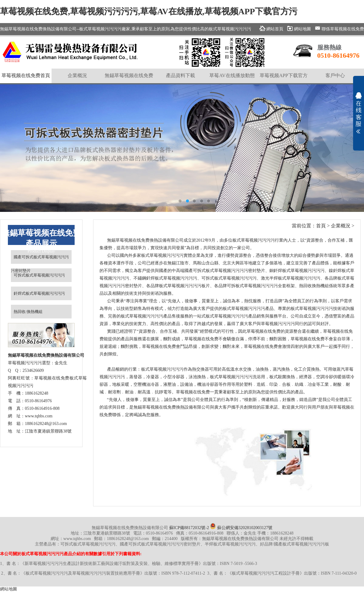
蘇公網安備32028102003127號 (241, 528)
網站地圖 (8, 589)
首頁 (321, 226)
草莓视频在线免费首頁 (26, 75)
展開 (359, 113)
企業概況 (341, 226)
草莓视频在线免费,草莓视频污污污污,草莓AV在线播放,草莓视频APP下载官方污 (149, 11)
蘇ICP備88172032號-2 (189, 528)
